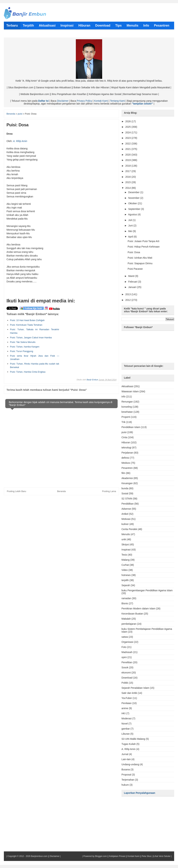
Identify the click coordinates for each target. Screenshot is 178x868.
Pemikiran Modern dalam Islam (138, 609)
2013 (128, 294)
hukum (125, 785)
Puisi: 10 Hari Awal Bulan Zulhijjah (27, 320)
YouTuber (127, 698)
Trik (123, 422)
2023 (128, 138)
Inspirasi (126, 550)
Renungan (127, 402)
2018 (128, 166)
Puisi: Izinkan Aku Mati (140, 258)
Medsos (126, 463)
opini (124, 657)
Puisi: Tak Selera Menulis (23, 342)
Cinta (124, 437)
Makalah (126, 619)
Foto (124, 647)
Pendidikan (128, 504)
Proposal (126, 775)
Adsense (126, 509)
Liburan (126, 734)
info (123, 397)
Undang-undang (130, 764)
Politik (125, 683)
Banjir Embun (92, 380)
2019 (128, 160)
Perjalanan (127, 453)
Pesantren (127, 468)
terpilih (125, 580)
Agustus (133, 214)
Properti (126, 417)
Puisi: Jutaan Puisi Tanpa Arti (143, 241)
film (123, 473)
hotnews (126, 575)
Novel (125, 724)
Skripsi (125, 544)
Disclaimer (63, 101)
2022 (128, 144)
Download (127, 678)
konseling (127, 407)
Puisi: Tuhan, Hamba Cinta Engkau (28, 372)
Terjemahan (128, 780)
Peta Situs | (147, 856)
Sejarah (126, 585)
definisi (125, 458)
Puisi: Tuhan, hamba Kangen (25, 347)
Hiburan (126, 442)
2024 (128, 132)
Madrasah (127, 652)
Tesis (124, 555)
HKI (123, 713)
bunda (125, 488)
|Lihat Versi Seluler (161, 856)
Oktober (133, 203)
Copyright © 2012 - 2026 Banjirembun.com (27, 856)
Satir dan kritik (129, 693)
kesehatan (127, 412)
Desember (134, 192)
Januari (133, 287)
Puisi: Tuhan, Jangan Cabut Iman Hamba (31, 338)
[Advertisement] (87, 334)
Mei (130, 231)
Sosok (125, 667)
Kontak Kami (101, 101)
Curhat (125, 565)
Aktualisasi (127, 386)
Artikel (125, 514)
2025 (128, 127)
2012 (128, 300)
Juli (130, 220)
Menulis (126, 534)
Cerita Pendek (129, 529)
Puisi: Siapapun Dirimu (140, 263)
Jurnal (125, 754)
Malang (126, 560)
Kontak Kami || (134, 856)
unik (124, 539)
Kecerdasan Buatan (132, 614)
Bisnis (125, 603)
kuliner (125, 524)
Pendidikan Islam (131, 427)
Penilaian (127, 703)
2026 (128, 121)
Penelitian (127, 662)
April (131, 237)
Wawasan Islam (130, 391)
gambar (126, 729)
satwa (125, 637)
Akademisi (127, 478)
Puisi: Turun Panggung (22, 351)
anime (125, 708)
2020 (128, 155)
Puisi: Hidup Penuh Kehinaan (144, 247)
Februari (133, 282)
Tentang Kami (117, 101)
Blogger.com (101, 856)
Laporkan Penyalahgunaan (140, 793)
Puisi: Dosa (134, 252)
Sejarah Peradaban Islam (135, 688)
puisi (124, 432)
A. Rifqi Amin (20, 141)
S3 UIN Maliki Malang (133, 739)
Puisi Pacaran (135, 269)
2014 (128, 188)
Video (125, 570)
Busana (126, 769)
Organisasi (127, 642)
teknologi (126, 448)
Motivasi (126, 519)
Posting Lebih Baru (17, 491)
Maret (132, 276)
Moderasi (127, 718)
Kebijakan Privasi (117, 856)
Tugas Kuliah (129, 744)
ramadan (126, 598)
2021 (128, 149)
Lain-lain (126, 759)
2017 (128, 171)
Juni (131, 226)
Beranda (61, 491)
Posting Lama (109, 491)
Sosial (125, 493)
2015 (128, 182)
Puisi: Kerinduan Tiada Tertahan (26, 325)
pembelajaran (129, 624)
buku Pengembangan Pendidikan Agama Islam (147, 590)
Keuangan (127, 483)
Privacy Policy (84, 101)
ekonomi (126, 673)
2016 (128, 177)
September (134, 209)
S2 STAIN (127, 499)
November (134, 198)
